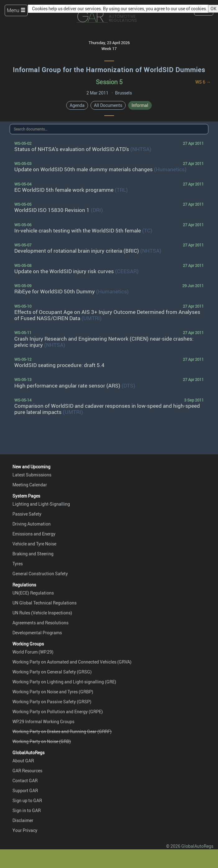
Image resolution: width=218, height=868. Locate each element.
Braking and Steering (33, 554)
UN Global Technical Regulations (44, 603)
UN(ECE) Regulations (33, 593)
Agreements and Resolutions (40, 623)
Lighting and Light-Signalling (41, 504)
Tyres (18, 564)
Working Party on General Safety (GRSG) (52, 672)
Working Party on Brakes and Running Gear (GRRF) (62, 731)
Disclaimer (23, 820)
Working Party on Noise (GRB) (42, 741)
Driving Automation (32, 524)
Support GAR (25, 790)
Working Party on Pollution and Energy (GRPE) (58, 712)
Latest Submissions (32, 475)
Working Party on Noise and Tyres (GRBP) (53, 692)
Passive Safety (27, 514)
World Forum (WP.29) (33, 652)
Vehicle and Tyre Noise (34, 544)
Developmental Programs (37, 633)
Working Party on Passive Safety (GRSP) (52, 702)
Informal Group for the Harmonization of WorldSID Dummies (109, 70)
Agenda (77, 105)
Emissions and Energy (34, 534)
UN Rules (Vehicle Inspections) (42, 613)
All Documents (108, 105)
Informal (140, 105)
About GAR (23, 761)
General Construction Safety (40, 574)
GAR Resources (27, 771)
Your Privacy (25, 830)
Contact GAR (25, 781)
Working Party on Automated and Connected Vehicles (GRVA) (72, 662)
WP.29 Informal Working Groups (43, 721)
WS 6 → (203, 82)
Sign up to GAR (27, 800)
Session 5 (109, 82)
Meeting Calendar (30, 485)
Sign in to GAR (27, 810)
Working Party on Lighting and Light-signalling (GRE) (64, 682)
